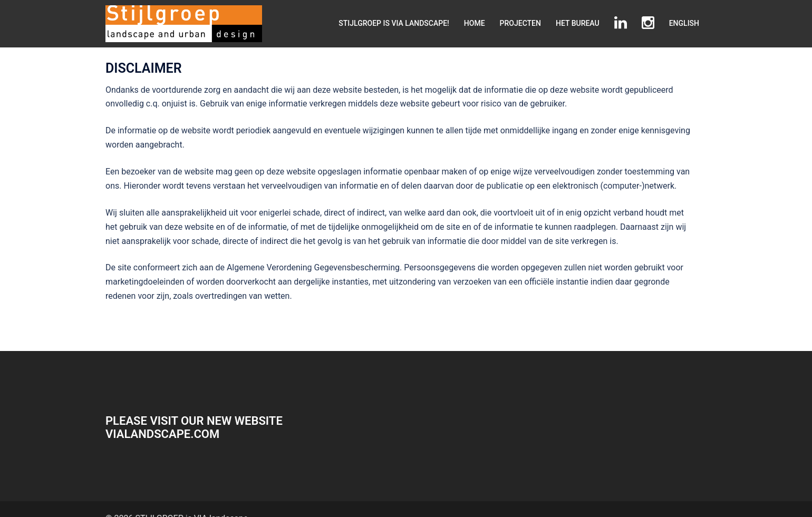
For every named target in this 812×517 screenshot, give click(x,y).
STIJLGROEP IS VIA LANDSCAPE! (394, 23)
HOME (475, 23)
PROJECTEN (520, 23)
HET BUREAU (578, 23)
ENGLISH (684, 23)
